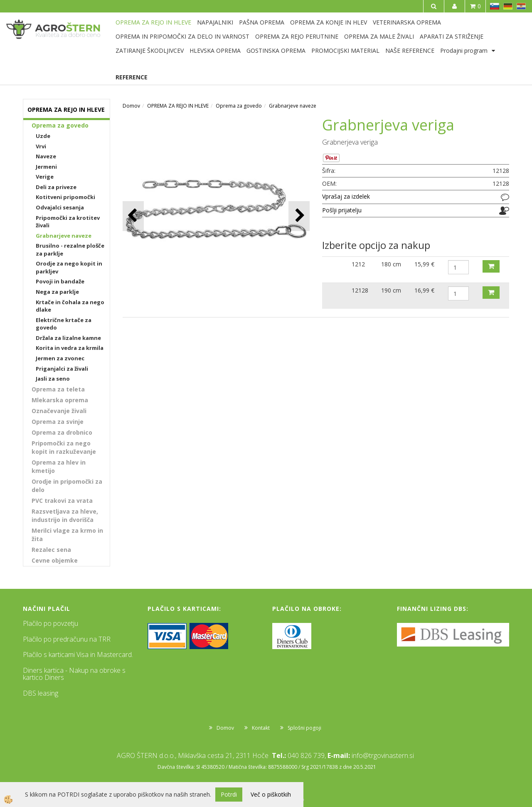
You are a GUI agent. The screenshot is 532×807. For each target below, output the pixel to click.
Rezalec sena (51, 550)
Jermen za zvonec (60, 358)
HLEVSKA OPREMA (215, 50)
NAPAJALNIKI (215, 22)
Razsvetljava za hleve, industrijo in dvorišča (65, 515)
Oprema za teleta (58, 389)
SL (495, 6)
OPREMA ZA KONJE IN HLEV (329, 22)
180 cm (391, 264)
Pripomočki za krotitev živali (68, 222)
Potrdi (229, 794)
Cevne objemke (55, 560)
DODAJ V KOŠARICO (491, 266)
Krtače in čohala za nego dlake (70, 306)
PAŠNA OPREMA (262, 22)
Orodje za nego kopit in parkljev (69, 267)
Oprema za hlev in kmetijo (59, 466)
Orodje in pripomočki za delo (67, 486)
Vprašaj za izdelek (346, 196)
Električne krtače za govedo (64, 324)
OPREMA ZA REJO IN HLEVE (153, 22)
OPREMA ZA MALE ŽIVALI (379, 36)
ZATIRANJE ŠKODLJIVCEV (150, 50)
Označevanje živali (59, 411)
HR (521, 6)
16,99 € (424, 290)
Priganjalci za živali (62, 369)
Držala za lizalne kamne (68, 338)
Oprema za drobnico (62, 432)
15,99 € (424, 264)
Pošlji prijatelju (342, 210)
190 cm (391, 290)
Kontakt (261, 728)
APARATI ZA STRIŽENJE (452, 36)
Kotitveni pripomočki (65, 197)
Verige (45, 177)
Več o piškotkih (271, 794)
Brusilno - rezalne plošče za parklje (70, 250)
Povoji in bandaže (60, 281)
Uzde (43, 136)
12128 (360, 290)
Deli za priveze (56, 187)
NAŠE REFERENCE (410, 50)
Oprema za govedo (60, 125)
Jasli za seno (53, 379)
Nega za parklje (57, 292)
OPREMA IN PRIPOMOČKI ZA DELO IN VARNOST (182, 36)
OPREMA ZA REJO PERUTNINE (297, 36)
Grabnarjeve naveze (64, 236)
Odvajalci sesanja (60, 207)
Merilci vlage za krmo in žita (67, 535)
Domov (131, 106)
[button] (299, 216)
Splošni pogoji (304, 728)
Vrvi (41, 146)
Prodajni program (464, 50)
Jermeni (46, 167)
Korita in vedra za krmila (70, 348)
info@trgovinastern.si (383, 755)
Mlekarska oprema (60, 400)
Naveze (46, 156)
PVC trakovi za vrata (62, 501)
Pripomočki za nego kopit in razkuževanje (64, 447)
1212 (358, 264)
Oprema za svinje (58, 422)
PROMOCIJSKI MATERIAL (345, 50)
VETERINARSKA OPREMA (407, 22)
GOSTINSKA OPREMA (276, 50)
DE (508, 6)
